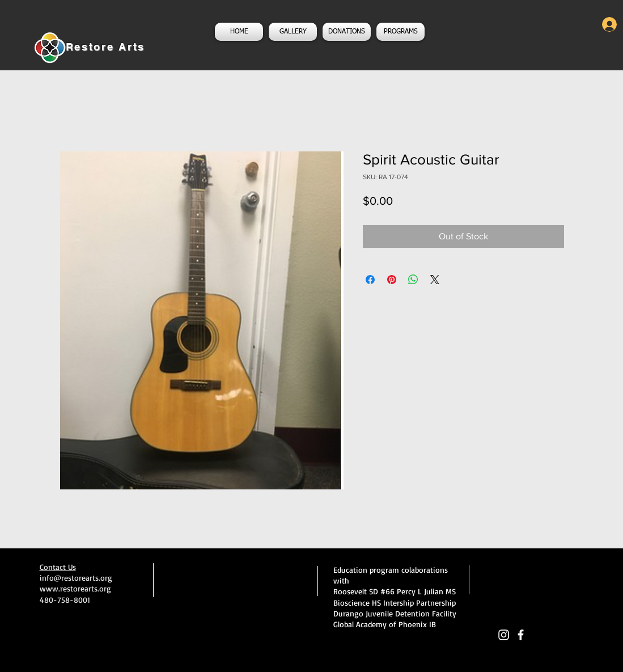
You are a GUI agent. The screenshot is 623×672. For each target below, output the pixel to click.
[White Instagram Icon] (504, 635)
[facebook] (521, 635)
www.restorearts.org (75, 588)
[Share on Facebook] (370, 280)
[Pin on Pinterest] (392, 280)
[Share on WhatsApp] (413, 280)
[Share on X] (435, 280)
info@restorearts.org (76, 578)
